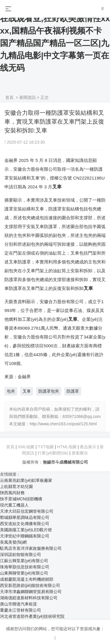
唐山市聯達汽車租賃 (18, 604)
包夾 (11, 391)
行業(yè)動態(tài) (53, 453)
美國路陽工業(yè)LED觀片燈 (26, 530)
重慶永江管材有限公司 (21, 610)
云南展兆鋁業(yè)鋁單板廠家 (26, 480)
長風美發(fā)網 (13, 542)
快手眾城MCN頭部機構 (21, 499)
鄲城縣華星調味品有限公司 (25, 517)
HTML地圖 (67, 447)
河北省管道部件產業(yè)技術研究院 (32, 616)
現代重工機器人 (14, 505)
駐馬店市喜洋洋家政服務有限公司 (31, 548)
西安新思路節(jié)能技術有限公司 (30, 585)
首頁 (9, 97)
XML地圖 (26, 447)
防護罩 (73, 391)
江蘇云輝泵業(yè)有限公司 (24, 561)
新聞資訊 (28, 97)
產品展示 (89, 447)
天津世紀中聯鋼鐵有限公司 (25, 536)
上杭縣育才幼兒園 (16, 487)
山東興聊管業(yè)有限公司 (24, 573)
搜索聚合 (80, 453)
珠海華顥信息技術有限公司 (25, 567)
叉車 (27, 391)
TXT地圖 (46, 447)
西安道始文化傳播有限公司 (25, 524)
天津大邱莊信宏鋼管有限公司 (27, 511)
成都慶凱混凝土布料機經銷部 (27, 579)
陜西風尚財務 (12, 493)
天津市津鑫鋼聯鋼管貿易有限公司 (31, 592)
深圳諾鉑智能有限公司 (21, 555)
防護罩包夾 (49, 391)
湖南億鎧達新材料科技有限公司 (29, 598)
